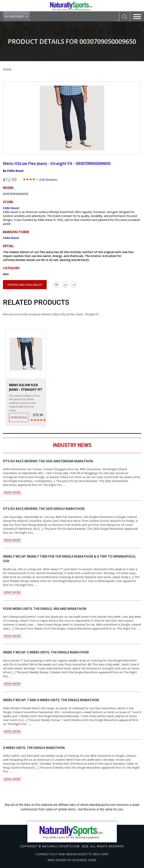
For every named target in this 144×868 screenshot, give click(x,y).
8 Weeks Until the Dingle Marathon (34, 748)
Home (7, 69)
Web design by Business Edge (72, 860)
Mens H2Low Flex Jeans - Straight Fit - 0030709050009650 (57, 163)
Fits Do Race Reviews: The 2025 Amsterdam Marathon (48, 461)
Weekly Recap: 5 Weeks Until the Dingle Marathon (46, 652)
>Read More (12, 492)
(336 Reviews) (48, 180)
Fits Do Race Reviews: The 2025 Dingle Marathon (44, 509)
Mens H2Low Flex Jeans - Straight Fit (26, 387)
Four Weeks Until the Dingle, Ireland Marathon (45, 609)
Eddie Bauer (15, 171)
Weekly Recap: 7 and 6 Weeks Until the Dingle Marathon (51, 700)
